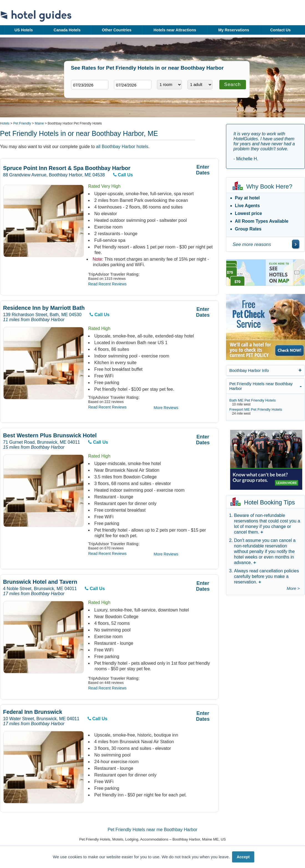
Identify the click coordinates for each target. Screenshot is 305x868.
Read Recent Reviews (107, 284)
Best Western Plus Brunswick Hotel (50, 436)
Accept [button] (243, 857)
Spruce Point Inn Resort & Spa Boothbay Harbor (67, 168)
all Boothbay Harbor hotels (122, 147)
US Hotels (24, 30)
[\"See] (296, 244)
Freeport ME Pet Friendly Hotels (256, 409)
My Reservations (234, 30)
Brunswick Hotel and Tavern (40, 582)
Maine (39, 123)
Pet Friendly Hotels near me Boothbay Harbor (152, 830)
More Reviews (166, 408)
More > (293, 588)
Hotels (5, 123)
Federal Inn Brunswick (33, 712)
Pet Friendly (22, 123)
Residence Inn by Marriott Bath (44, 308)
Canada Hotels (67, 30)
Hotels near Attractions (175, 30)
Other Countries (117, 30)
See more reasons (252, 244)
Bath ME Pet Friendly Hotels (252, 400)
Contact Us (280, 30)
